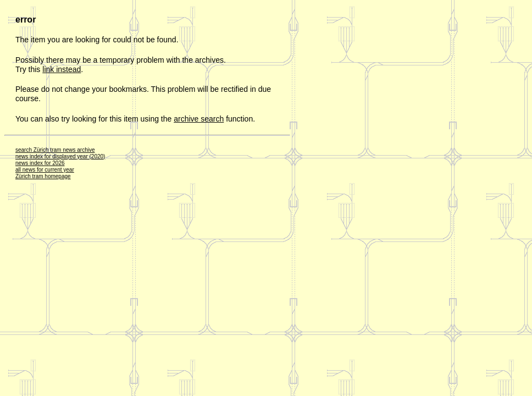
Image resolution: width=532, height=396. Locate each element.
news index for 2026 (40, 163)
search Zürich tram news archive (55, 150)
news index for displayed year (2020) (60, 156)
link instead (62, 69)
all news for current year (45, 170)
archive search (199, 119)
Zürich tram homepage (43, 176)
